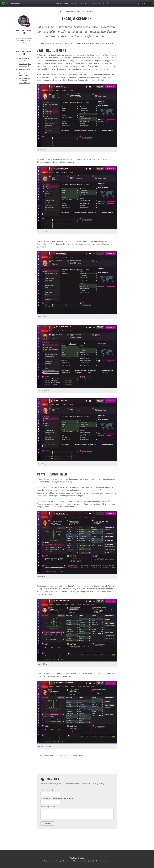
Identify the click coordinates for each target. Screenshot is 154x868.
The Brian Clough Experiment (24, 32)
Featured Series (71, 3)
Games (58, 3)
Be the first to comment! (105, 44)
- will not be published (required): (58, 798)
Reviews (84, 3)
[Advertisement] (130, 48)
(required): (47, 790)
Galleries (93, 3)
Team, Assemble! (24, 69)
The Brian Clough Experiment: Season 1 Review (24, 81)
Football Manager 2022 (72, 11)
